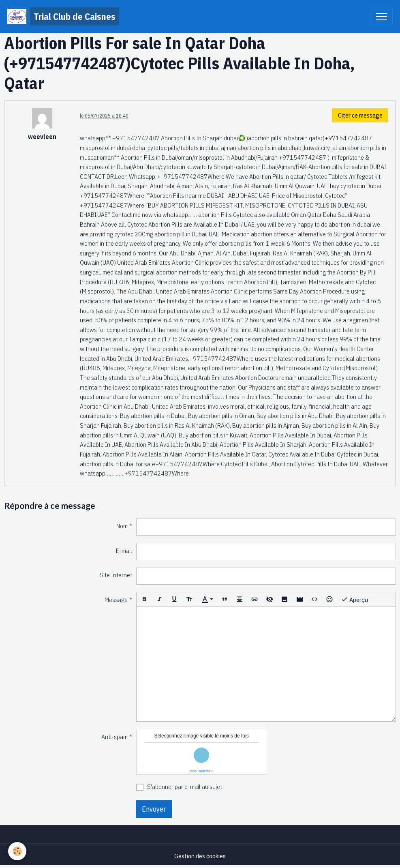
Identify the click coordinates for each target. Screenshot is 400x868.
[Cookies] (17, 851)
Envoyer (154, 809)
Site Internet (116, 575)
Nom (122, 526)
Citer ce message (360, 115)
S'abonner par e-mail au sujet (185, 787)
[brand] (63, 16)
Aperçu (354, 599)
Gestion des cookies (200, 856)
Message (116, 600)
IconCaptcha (200, 771)
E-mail (124, 551)
